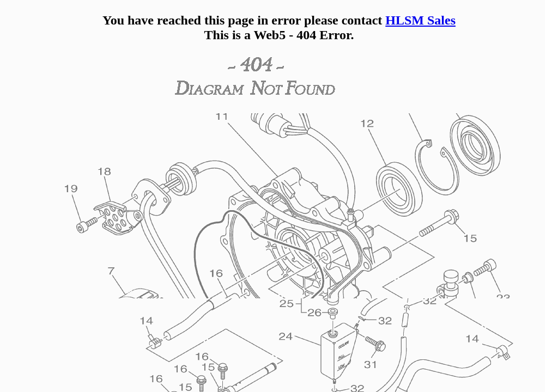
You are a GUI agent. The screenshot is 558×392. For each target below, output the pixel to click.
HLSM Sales (420, 20)
